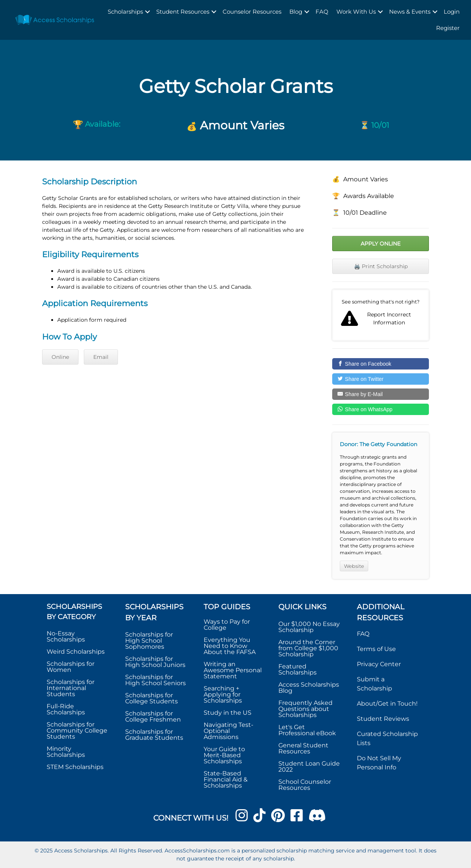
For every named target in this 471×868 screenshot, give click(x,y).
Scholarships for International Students (71, 688)
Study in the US (228, 713)
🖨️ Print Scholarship (381, 266)
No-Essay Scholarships (66, 636)
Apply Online (381, 244)
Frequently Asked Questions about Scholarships (305, 709)
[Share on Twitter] (381, 379)
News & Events (410, 12)
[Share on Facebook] (381, 364)
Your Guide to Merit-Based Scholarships (224, 755)
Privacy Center (379, 664)
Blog (296, 12)
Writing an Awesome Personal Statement (233, 670)
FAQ (322, 12)
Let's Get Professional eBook (307, 730)
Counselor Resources (252, 12)
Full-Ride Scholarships (66, 709)
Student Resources (183, 12)
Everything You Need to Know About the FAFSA (230, 646)
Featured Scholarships (298, 669)
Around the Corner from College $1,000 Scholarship (308, 648)
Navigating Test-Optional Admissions (228, 731)
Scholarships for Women (71, 667)
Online (60, 357)
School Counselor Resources (305, 785)
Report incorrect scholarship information (381, 315)
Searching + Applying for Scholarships (223, 694)
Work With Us (356, 12)
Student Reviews (383, 719)
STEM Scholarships (75, 767)
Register (448, 28)
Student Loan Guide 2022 (309, 767)
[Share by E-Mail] (381, 394)
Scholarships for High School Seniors (155, 680)
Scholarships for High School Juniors (155, 662)
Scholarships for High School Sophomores (149, 641)
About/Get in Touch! (387, 704)
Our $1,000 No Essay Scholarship (309, 627)
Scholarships (125, 12)
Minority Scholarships (66, 752)
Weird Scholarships (76, 652)
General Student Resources (303, 748)
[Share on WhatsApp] (381, 409)
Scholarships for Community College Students (77, 730)
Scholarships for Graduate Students (154, 735)
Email (101, 357)
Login (452, 12)
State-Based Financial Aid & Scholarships (226, 779)
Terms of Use (376, 649)
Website (354, 566)
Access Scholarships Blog (309, 688)
